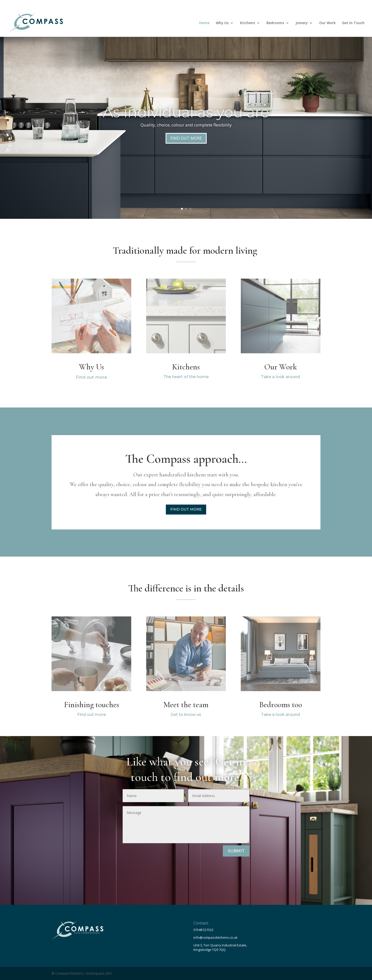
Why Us (222, 23)
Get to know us (186, 715)
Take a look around (280, 377)
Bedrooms (275, 23)
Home (204, 23)
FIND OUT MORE (186, 138)
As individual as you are (186, 112)
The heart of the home (186, 377)
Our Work (327, 23)
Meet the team (186, 705)
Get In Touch (353, 23)
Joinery (302, 23)
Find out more (91, 377)
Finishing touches (92, 705)
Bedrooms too (281, 705)
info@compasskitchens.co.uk (216, 937)
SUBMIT (236, 851)
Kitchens (248, 23)
